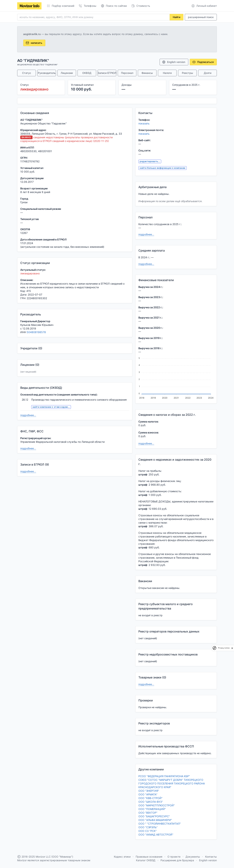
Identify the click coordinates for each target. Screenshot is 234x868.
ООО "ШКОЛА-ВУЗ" (151, 802)
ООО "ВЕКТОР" (148, 813)
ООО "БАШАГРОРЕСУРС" (154, 816)
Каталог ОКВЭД (146, 860)
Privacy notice (224, 648)
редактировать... (150, 161)
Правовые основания (149, 857)
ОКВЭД (87, 73)
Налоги (167, 73)
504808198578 (36, 332)
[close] (232, 648)
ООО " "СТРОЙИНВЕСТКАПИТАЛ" (160, 824)
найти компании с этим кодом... (51, 407)
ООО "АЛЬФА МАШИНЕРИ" (155, 820)
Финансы (147, 73)
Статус (27, 73)
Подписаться (203, 62)
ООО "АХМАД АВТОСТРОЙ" (156, 835)
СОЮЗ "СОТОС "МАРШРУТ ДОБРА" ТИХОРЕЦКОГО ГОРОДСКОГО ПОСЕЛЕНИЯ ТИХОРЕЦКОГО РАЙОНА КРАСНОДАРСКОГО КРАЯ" (172, 783)
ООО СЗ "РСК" (148, 831)
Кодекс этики (122, 857)
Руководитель (47, 73)
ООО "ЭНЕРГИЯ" (149, 791)
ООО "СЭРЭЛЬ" (148, 827)
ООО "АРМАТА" (148, 794)
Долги (208, 73)
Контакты (211, 857)
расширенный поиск (201, 17)
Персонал (127, 73)
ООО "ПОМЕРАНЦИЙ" (152, 809)
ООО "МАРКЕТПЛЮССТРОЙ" (157, 805)
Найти (177, 17)
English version (174, 62)
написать (34, 43)
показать (144, 123)
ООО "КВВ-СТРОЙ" (150, 798)
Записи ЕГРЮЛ (107, 73)
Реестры (187, 73)
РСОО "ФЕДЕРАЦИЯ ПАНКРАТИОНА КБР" (164, 776)
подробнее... (28, 415)
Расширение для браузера (177, 860)
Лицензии (67, 73)
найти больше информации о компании (162, 168)
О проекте (174, 857)
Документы (193, 857)
